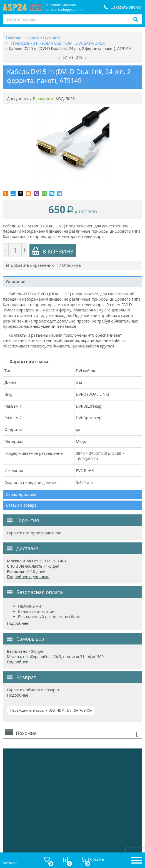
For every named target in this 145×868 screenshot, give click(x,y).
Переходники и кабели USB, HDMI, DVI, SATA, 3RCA (51, 710)
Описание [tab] (16, 282)
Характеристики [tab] (21, 494)
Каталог (10, 863)
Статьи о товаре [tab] (21, 505)
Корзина (92, 859)
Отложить (69, 265)
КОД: (60, 99)
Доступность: (19, 99)
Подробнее (18, 623)
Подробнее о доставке (28, 577)
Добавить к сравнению (30, 265)
